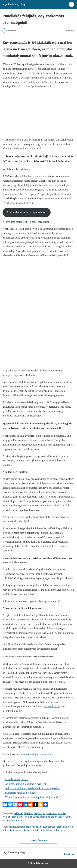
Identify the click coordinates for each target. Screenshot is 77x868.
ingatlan (62, 813)
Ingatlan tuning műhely (35, 761)
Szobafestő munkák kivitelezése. (22, 793)
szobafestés (9, 820)
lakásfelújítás (65, 817)
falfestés (18, 813)
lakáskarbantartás (31, 830)
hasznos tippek (32, 827)
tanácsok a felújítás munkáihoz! (36, 754)
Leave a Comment (38, 840)
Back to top (69, 854)
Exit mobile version (38, 863)
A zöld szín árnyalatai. (16, 779)
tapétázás (20, 820)
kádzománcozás (52, 706)
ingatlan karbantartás (13, 817)
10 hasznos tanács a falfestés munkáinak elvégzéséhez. (33, 788)
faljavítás (28, 813)
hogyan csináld (50, 813)
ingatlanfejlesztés (49, 817)
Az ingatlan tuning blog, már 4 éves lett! (26, 784)
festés (20, 827)
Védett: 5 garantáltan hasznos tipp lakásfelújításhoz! (32, 797)
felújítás (38, 813)
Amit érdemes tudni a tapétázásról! (27, 212)
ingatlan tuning (32, 817)
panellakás (47, 830)
